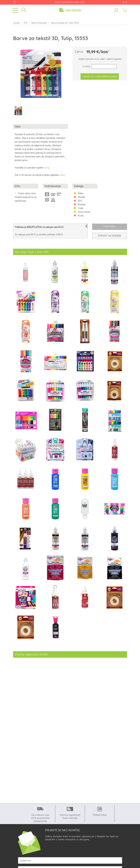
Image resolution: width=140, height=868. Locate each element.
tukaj (47, 168)
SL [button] (125, 2)
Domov (17, 23)
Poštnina (110, 227)
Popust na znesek (110, 236)
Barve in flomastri (39, 23)
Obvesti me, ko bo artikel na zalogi (100, 76)
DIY (26, 23)
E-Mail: (87, 66)
